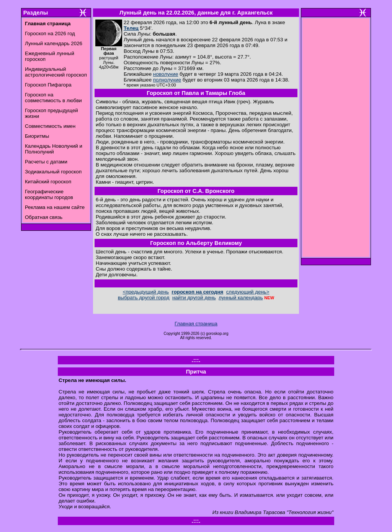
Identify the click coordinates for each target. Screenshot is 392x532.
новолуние (166, 74)
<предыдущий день (145, 292)
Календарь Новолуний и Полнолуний (54, 149)
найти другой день (194, 298)
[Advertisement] (336, 140)
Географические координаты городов (49, 194)
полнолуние (167, 80)
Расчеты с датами (46, 162)
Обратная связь (44, 217)
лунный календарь (241, 298)
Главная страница (196, 324)
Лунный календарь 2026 (54, 43)
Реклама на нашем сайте (55, 207)
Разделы (36, 13)
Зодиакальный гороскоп (53, 172)
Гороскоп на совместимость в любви (53, 98)
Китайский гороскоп (48, 182)
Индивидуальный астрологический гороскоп (56, 72)
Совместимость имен (50, 126)
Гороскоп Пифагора (48, 85)
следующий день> (248, 292)
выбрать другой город (144, 298)
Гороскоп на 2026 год (50, 33)
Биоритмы (37, 136)
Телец (131, 28)
